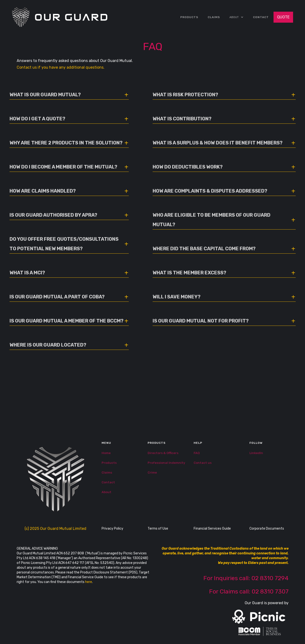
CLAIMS (214, 17)
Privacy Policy (112, 529)
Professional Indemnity (166, 463)
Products (189, 17)
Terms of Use (158, 529)
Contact (261, 17)
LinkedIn (256, 453)
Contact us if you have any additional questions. (61, 67)
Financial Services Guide (212, 529)
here (89, 582)
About (106, 492)
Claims (107, 473)
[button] (236, 17)
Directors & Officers (163, 453)
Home (106, 453)
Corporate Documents (267, 529)
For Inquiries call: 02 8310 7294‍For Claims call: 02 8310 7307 (246, 585)
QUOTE (283, 17)
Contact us (203, 463)
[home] (60, 17)
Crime (152, 473)
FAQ (197, 453)
